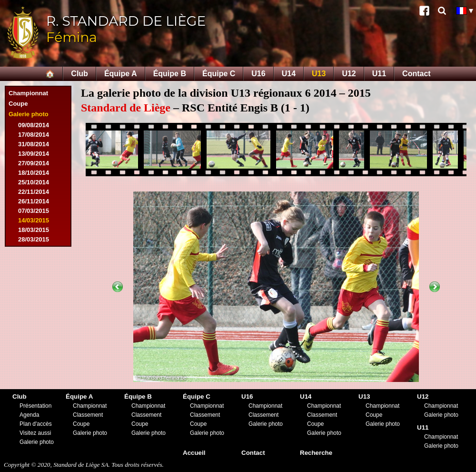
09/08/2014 (34, 125)
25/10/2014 (34, 182)
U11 (379, 74)
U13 (319, 74)
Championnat (28, 93)
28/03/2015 (34, 239)
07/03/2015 (34, 211)
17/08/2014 (34, 135)
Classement (88, 415)
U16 (258, 74)
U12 (349, 74)
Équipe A (121, 74)
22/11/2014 (34, 192)
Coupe (18, 104)
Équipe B (170, 74)
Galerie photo (29, 114)
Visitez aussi (35, 433)
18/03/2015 (34, 230)
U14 (289, 74)
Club (79, 74)
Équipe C (219, 74)
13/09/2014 (34, 154)
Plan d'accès (36, 424)
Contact (416, 74)
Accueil (194, 453)
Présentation (35, 406)
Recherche (316, 453)
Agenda (29, 415)
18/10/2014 (34, 173)
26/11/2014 (34, 201)
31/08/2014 (34, 144)
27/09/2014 (34, 163)
